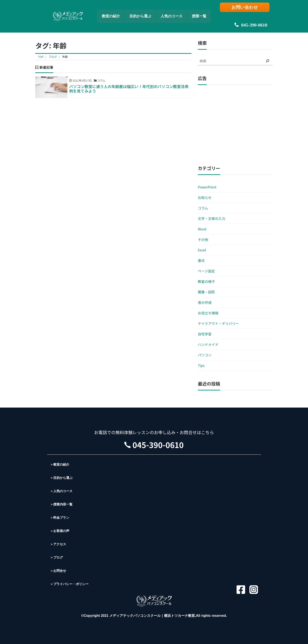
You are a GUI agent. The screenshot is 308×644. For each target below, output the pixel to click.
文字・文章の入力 (212, 218)
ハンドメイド (208, 344)
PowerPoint (207, 187)
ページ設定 (206, 271)
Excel (202, 250)
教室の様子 (206, 281)
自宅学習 (205, 334)
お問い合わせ (247, 8)
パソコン (205, 355)
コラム (203, 208)
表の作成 (205, 302)
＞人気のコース (62, 491)
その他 (203, 239)
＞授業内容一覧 (62, 504)
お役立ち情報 (208, 313)
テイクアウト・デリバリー (218, 323)
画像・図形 (206, 292)
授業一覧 (209, 12)
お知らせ (205, 197)
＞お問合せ (59, 571)
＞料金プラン (60, 518)
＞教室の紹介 (60, 464)
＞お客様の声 (60, 531)
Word (202, 229)
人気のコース (176, 12)
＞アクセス (59, 544)
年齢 (65, 57)
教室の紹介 (102, 12)
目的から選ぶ (137, 12)
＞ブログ (57, 557)
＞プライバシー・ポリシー (71, 584)
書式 (201, 260)
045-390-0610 (247, 17)
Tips (201, 365)
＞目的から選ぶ (62, 478)
